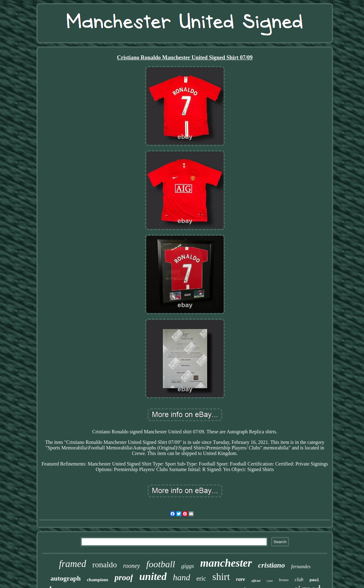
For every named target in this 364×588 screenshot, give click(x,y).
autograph (66, 578)
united (153, 576)
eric (201, 578)
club (299, 579)
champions (98, 580)
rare (240, 579)
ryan (270, 581)
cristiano (272, 565)
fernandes (301, 567)
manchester (226, 563)
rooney (132, 566)
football (161, 564)
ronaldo (105, 565)
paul (314, 580)
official (256, 581)
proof (124, 577)
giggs (188, 566)
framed (73, 564)
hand (182, 577)
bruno (284, 580)
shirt (221, 577)
